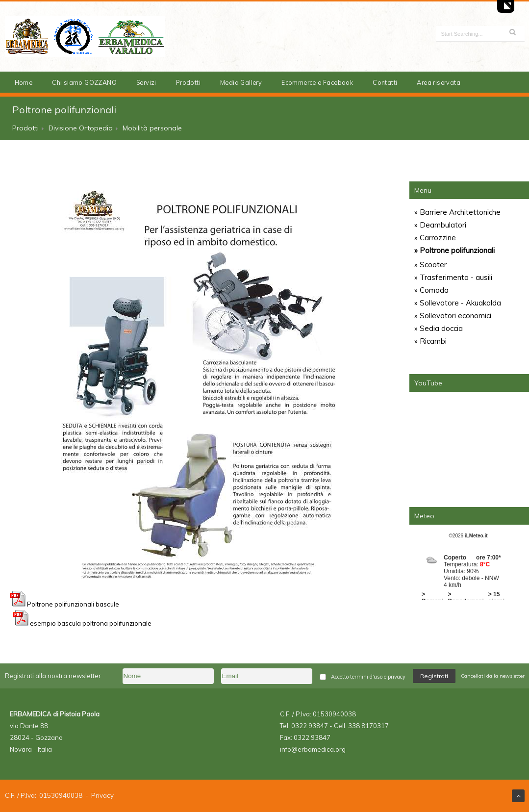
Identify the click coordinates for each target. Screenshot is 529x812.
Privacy (102, 795)
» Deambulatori (440, 225)
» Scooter (430, 265)
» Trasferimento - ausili (453, 277)
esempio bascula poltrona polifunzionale (91, 623)
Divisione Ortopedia (81, 128)
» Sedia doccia (439, 328)
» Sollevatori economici (453, 316)
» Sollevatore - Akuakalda (458, 303)
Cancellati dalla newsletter (493, 676)
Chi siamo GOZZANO (84, 82)
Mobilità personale (152, 128)
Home (24, 82)
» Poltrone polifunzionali (454, 250)
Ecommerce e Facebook (317, 82)
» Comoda (431, 290)
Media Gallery (241, 82)
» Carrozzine (435, 238)
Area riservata (439, 82)
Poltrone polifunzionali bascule (64, 604)
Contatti (385, 82)
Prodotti (188, 82)
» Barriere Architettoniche (457, 212)
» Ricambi (430, 341)
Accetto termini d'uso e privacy (368, 677)
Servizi (146, 82)
